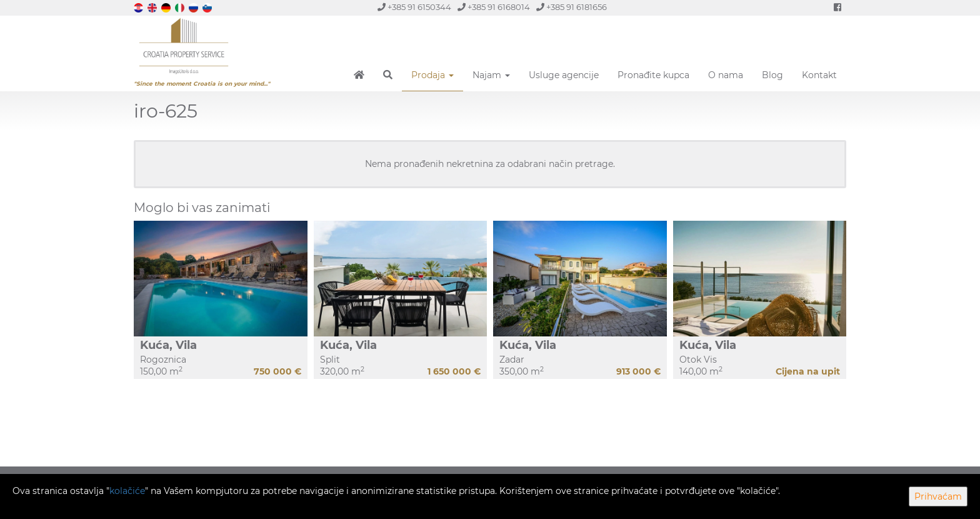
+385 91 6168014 (494, 7)
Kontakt (819, 75)
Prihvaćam (938, 496)
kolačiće (127, 491)
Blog (772, 75)
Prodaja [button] (432, 75)
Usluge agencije (564, 75)
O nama (726, 75)
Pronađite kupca (653, 75)
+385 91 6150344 (414, 7)
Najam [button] (491, 75)
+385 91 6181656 (572, 7)
